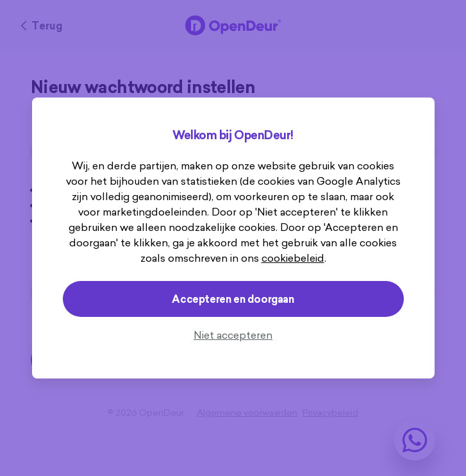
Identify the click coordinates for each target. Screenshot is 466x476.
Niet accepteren (233, 335)
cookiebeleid (293, 258)
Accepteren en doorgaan (233, 299)
